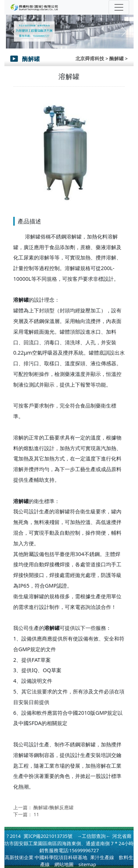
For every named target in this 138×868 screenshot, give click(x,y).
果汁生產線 (102, 857)
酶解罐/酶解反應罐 (54, 807)
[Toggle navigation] (119, 7)
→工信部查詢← (94, 836)
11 (36, 814)
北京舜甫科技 (90, 58)
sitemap (87, 864)
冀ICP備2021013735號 (48, 836)
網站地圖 (64, 864)
